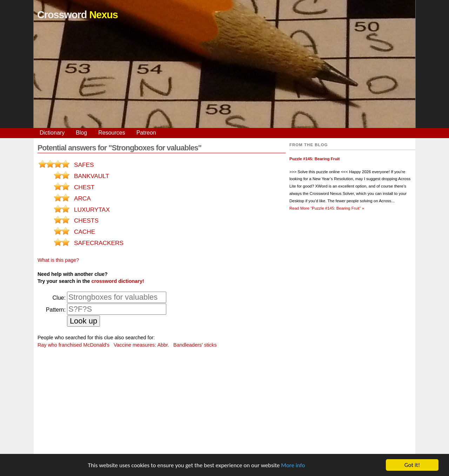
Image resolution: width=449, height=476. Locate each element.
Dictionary (52, 133)
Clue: (59, 298)
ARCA (82, 198)
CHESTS (86, 220)
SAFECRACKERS (99, 243)
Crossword (78, 15)
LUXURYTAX (92, 210)
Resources (112, 133)
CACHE (85, 232)
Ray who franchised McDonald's (73, 345)
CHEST (84, 187)
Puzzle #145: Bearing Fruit (314, 159)
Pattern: (56, 310)
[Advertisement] (224, 79)
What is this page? (58, 260)
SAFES (84, 165)
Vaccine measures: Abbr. (141, 345)
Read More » (327, 208)
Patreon (146, 133)
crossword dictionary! (118, 281)
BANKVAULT (92, 176)
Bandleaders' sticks (195, 345)
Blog (81, 133)
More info (293, 466)
